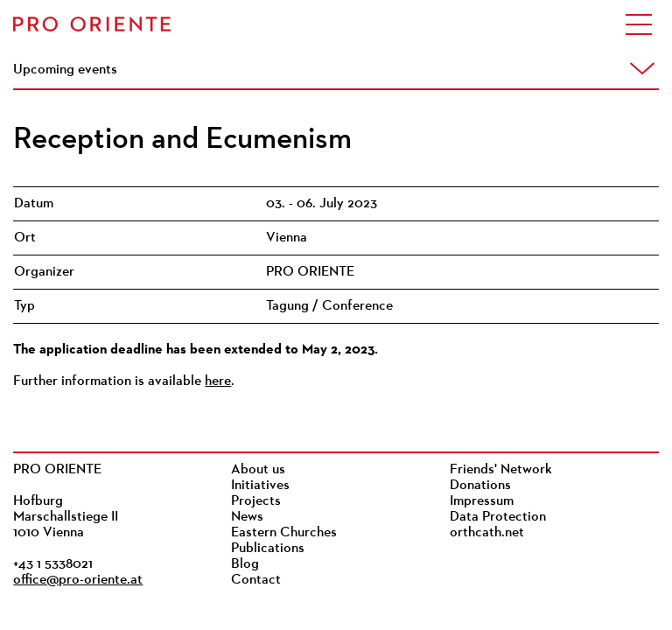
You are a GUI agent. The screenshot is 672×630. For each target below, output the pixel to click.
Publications (268, 549)
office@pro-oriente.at (78, 580)
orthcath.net (487, 533)
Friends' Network (501, 470)
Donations (480, 486)
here (218, 381)
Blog (245, 564)
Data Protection (498, 517)
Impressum (482, 501)
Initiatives (260, 486)
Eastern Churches (284, 533)
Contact (256, 580)
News (247, 517)
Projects (256, 501)
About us (258, 470)
